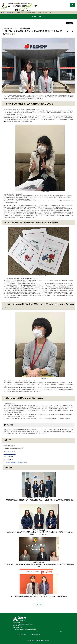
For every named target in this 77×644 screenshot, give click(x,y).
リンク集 (16, 632)
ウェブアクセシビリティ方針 (55, 632)
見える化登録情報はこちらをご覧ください (15, 462)
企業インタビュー (10, 12)
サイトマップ (35, 632)
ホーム (2, 12)
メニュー (72, 6)
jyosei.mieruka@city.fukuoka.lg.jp (28, 629)
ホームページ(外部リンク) (10, 454)
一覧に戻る (39, 604)
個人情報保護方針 (36, 635)
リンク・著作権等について (21, 635)
